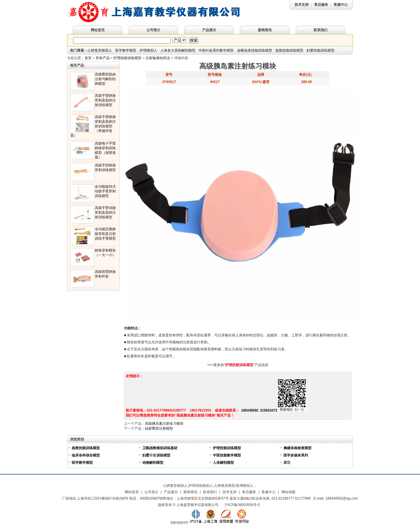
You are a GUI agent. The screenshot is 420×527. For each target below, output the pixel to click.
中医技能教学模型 (227, 455)
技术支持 (302, 5)
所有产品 (103, 58)
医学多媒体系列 (296, 455)
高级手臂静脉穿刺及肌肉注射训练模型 (105, 100)
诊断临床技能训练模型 (255, 50)
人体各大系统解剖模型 (178, 50)
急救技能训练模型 (289, 50)
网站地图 (288, 492)
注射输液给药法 (158, 58)
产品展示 (209, 30)
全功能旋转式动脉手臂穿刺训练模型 (105, 191)
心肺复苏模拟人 (100, 50)
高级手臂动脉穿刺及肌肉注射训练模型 (105, 212)
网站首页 (98, 30)
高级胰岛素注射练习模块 (164, 424)
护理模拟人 (148, 50)
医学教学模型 (126, 50)
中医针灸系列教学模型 (216, 50)
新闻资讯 (265, 30)
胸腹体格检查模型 (297, 448)
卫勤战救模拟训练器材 (160, 448)
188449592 (250, 410)
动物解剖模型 (153, 463)
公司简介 (153, 30)
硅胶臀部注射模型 (159, 428)
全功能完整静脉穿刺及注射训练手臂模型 (105, 234)
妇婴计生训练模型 (156, 455)
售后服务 (321, 5)
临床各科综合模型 (86, 455)
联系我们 (321, 30)
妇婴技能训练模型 (321, 50)
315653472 (269, 410)
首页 (88, 58)
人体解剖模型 (223, 463)
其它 (287, 463)
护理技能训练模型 (127, 58)
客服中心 (341, 5)
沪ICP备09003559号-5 (242, 505)
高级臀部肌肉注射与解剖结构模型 (105, 79)
